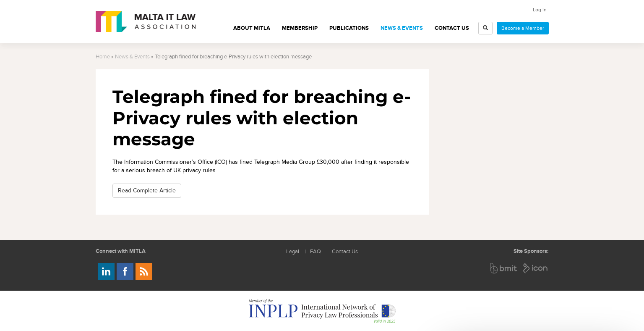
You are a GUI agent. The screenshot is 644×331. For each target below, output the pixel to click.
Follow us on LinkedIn (106, 271)
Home (103, 57)
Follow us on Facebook (125, 271)
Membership (300, 28)
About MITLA (252, 28)
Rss (144, 271)
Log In (540, 10)
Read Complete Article (147, 190)
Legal (293, 252)
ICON (536, 268)
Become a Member (523, 28)
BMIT (504, 268)
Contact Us (452, 28)
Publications (349, 28)
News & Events (402, 28)
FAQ (315, 252)
